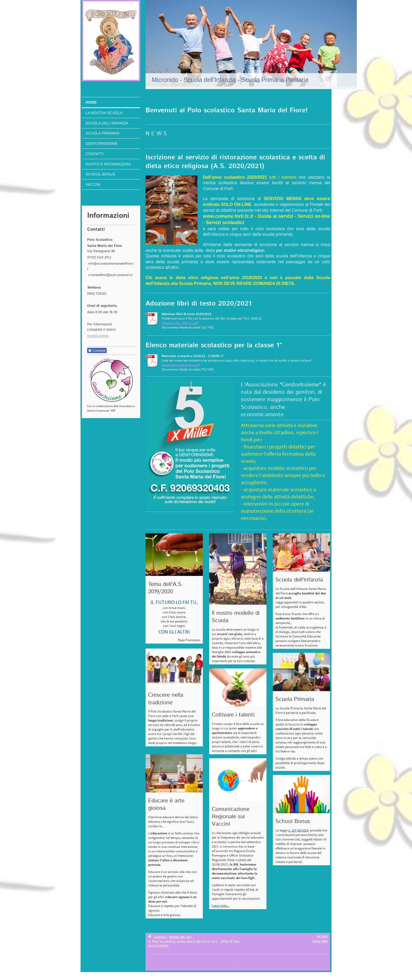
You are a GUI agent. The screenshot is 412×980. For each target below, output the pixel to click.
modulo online (98, 336)
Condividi (97, 351)
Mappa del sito (180, 937)
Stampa (158, 937)
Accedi (322, 936)
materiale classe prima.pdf (181, 365)
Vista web (320, 941)
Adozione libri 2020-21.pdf (180, 323)
